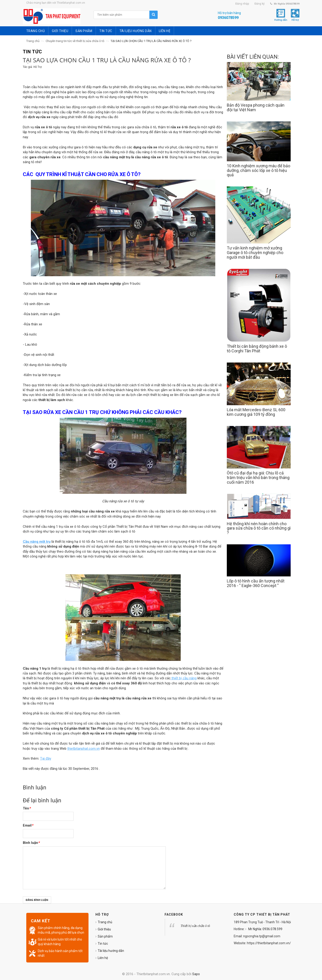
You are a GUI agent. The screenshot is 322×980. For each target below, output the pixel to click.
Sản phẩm (105, 936)
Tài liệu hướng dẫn (111, 951)
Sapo (196, 974)
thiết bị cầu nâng (184, 678)
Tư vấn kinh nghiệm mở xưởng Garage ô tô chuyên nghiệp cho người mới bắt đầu (255, 253)
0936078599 (228, 18)
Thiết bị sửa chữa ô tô (195, 926)
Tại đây (46, 758)
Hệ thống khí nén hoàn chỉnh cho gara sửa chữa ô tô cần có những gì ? (259, 528)
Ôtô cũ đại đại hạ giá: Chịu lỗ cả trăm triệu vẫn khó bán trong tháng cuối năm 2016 (258, 478)
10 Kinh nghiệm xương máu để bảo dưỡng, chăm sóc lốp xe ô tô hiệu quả (258, 170)
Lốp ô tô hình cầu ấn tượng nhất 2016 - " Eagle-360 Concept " (256, 583)
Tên (27, 808)
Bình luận (31, 843)
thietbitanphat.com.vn (84, 749)
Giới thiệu (104, 929)
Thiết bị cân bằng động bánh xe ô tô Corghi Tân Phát (257, 349)
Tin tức (103, 944)
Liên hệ (103, 958)
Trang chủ (33, 41)
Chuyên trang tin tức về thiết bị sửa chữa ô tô (75, 41)
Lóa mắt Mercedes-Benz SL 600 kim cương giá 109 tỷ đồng (256, 412)
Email (28, 825)
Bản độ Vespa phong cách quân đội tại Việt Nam (256, 107)
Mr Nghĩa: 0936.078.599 (265, 929)
